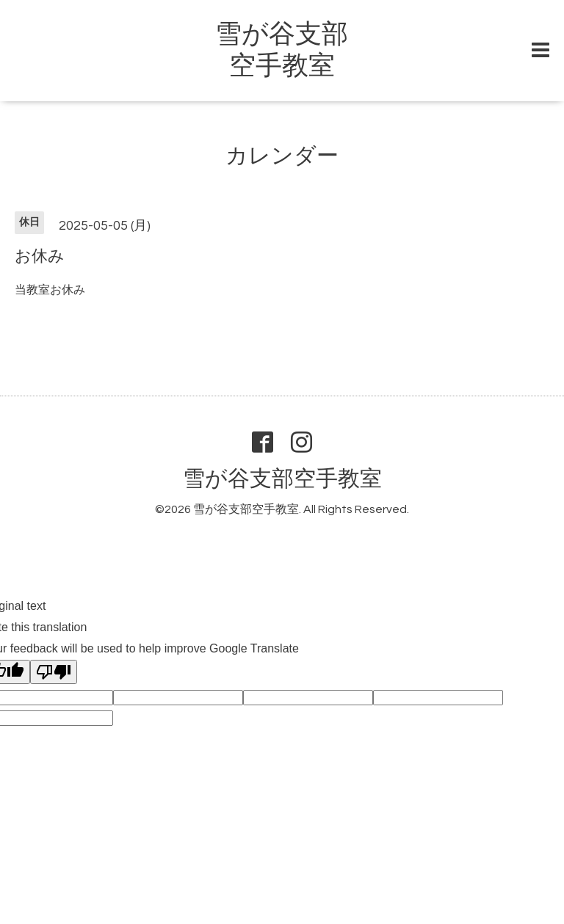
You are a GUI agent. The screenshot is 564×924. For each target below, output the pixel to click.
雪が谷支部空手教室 (282, 479)
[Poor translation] (54, 672)
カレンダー (282, 156)
